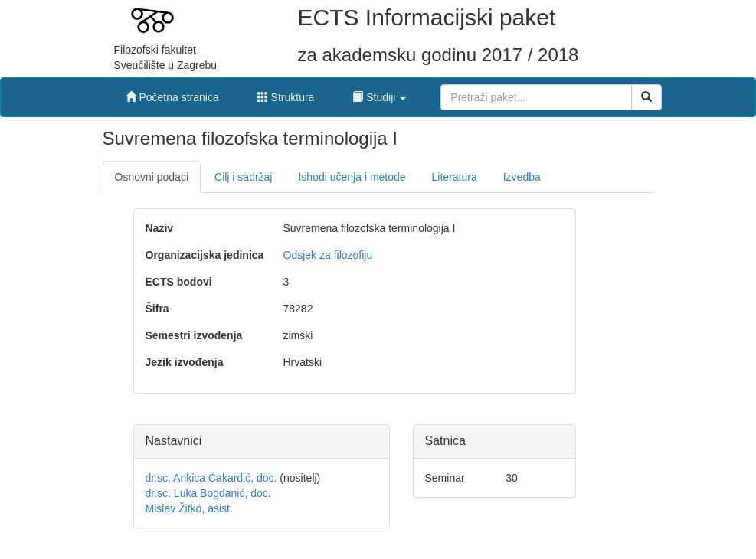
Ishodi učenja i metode (352, 177)
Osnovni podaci (152, 177)
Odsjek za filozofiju (328, 255)
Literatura (455, 177)
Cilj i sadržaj (243, 177)
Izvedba (522, 177)
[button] (379, 93)
